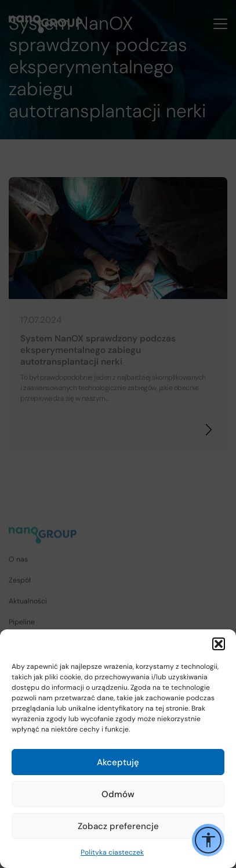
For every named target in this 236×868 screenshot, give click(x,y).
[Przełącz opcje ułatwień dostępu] (208, 840)
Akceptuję (118, 762)
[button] (219, 644)
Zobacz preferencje (118, 826)
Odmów (118, 794)
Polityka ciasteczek (112, 852)
